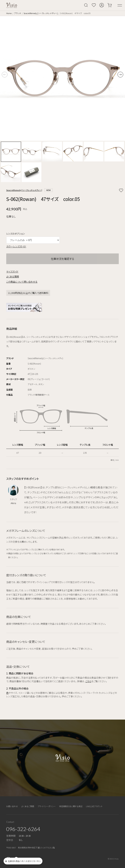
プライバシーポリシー (47, 806)
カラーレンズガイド (16, 246)
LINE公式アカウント (94, 806)
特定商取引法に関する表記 (71, 806)
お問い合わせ (12, 806)
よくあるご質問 (28, 806)
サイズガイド (12, 272)
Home (9, 13)
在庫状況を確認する (62, 259)
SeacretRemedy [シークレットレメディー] (41, 13)
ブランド (18, 13)
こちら (88, 681)
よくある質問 (13, 276)
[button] (120, 75)
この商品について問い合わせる (22, 282)
